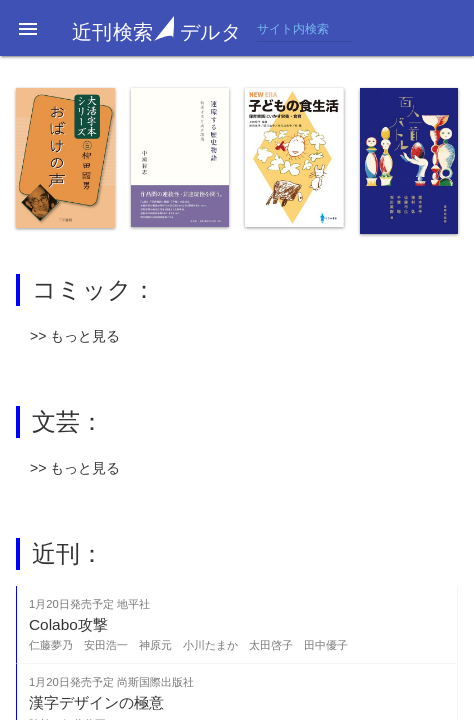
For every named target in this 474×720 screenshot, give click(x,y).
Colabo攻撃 (68, 624)
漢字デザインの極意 (96, 702)
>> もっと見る (75, 336)
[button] (28, 28)
